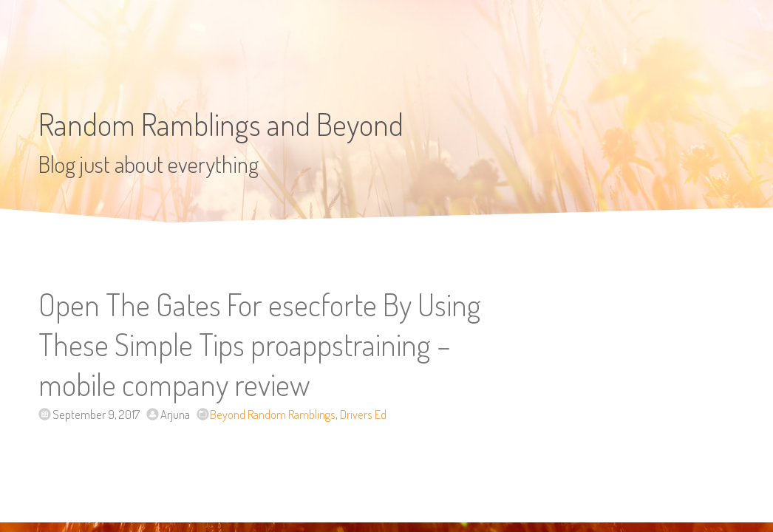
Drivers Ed (363, 414)
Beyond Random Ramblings (273, 414)
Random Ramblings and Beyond (221, 124)
